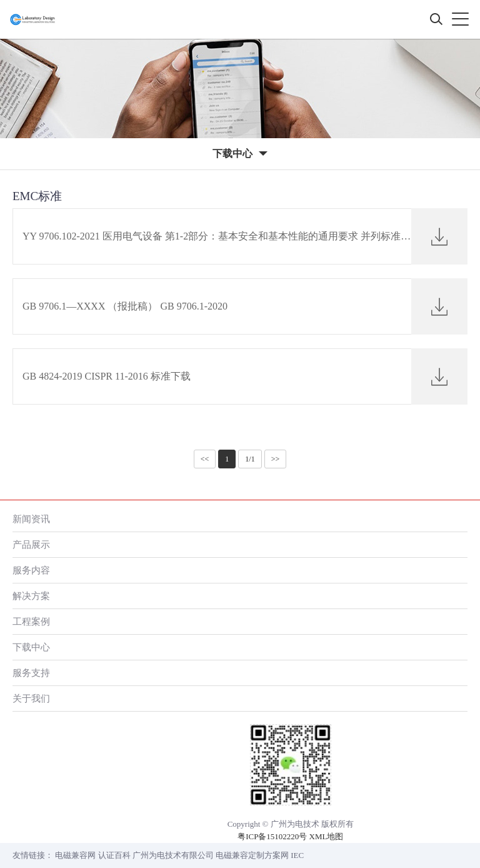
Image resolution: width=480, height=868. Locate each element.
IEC (297, 855)
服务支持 (31, 673)
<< (205, 459)
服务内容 (31, 570)
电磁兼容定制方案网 (252, 855)
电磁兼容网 (75, 855)
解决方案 (31, 596)
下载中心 (31, 647)
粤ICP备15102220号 (272, 836)
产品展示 (31, 544)
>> (276, 459)
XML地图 (327, 836)
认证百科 (114, 855)
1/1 (250, 459)
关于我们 (31, 698)
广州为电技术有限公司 (173, 855)
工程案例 (31, 621)
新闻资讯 (31, 519)
